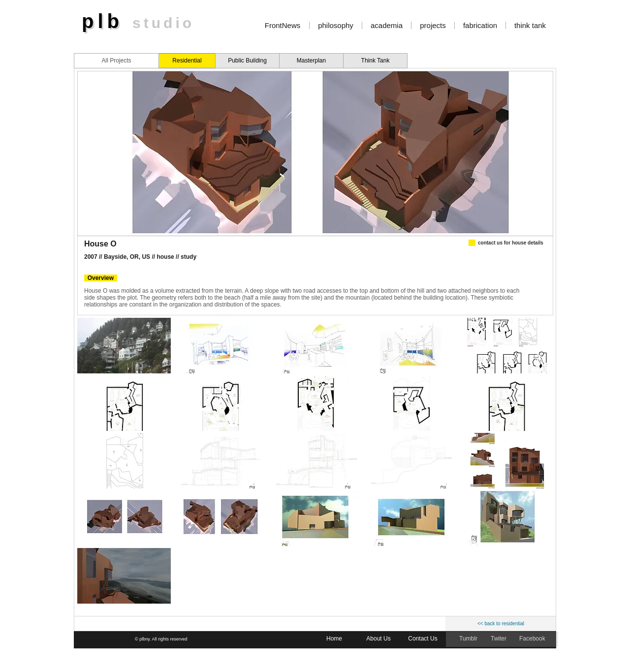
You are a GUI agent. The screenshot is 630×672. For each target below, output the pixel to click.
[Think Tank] (375, 61)
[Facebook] (533, 639)
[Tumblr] (469, 639)
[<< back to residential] (501, 624)
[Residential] (187, 61)
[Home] (334, 639)
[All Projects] (116, 61)
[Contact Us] (423, 639)
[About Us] (378, 639)
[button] (124, 346)
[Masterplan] (311, 61)
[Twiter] (499, 639)
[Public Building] (247, 61)
